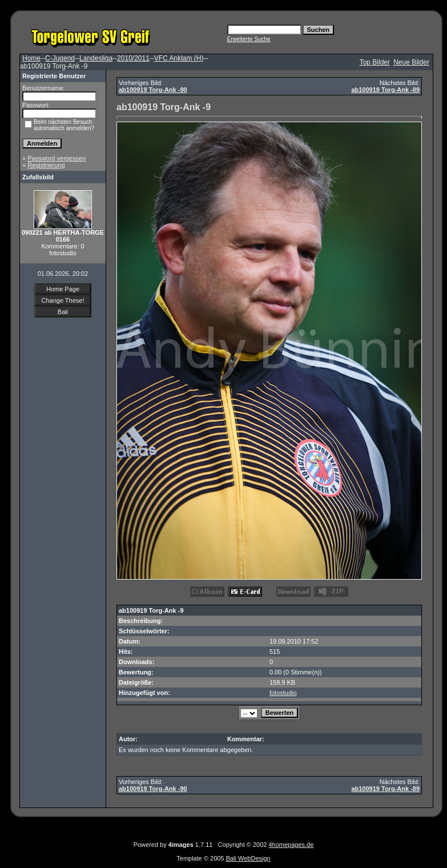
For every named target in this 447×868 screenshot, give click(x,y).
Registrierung (46, 165)
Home (31, 58)
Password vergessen (57, 158)
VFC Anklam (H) (179, 58)
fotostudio (283, 693)
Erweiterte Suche (249, 39)
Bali (63, 312)
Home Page (63, 289)
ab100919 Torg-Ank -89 (385, 90)
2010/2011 (133, 58)
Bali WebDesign (248, 858)
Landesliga (96, 58)
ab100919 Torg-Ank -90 (153, 90)
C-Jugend (60, 58)
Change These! (63, 300)
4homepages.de (291, 845)
